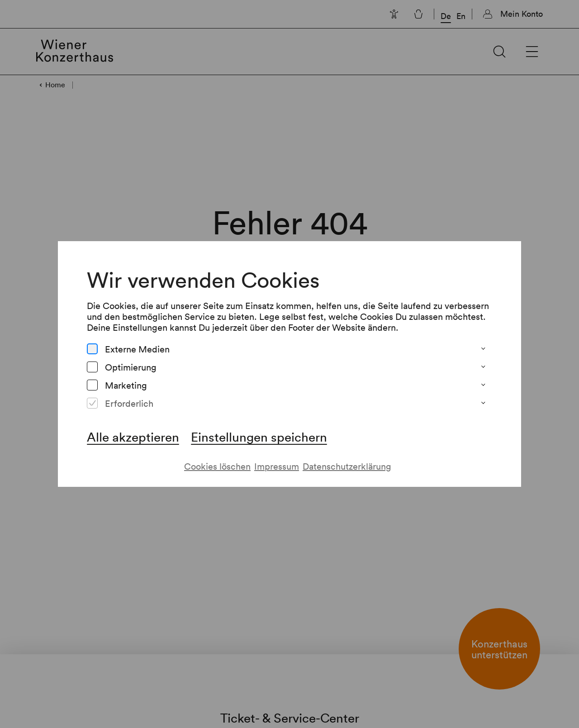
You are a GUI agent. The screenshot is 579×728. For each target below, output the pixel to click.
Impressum (276, 457)
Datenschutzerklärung (347, 457)
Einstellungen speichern (259, 428)
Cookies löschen (217, 457)
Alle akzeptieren (132, 428)
